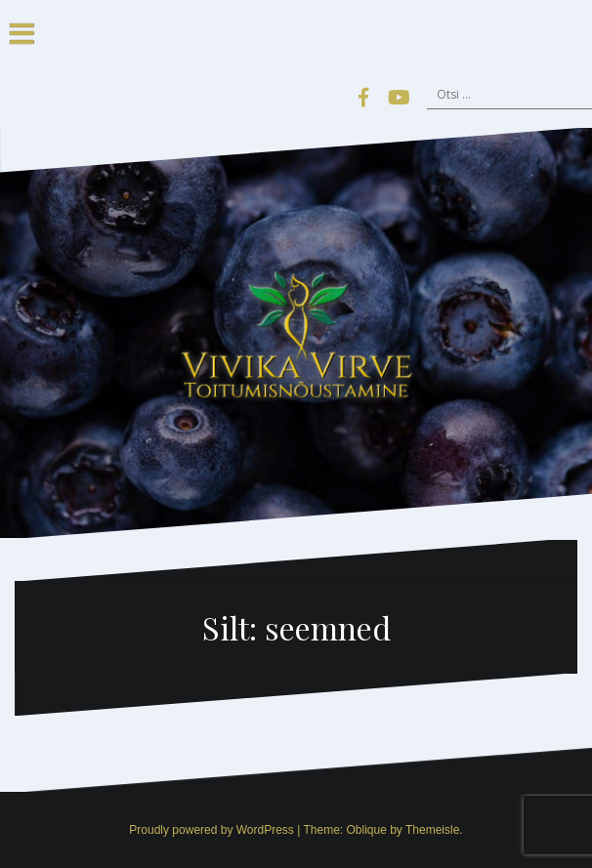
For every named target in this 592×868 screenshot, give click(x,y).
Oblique (366, 830)
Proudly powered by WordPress (211, 830)
